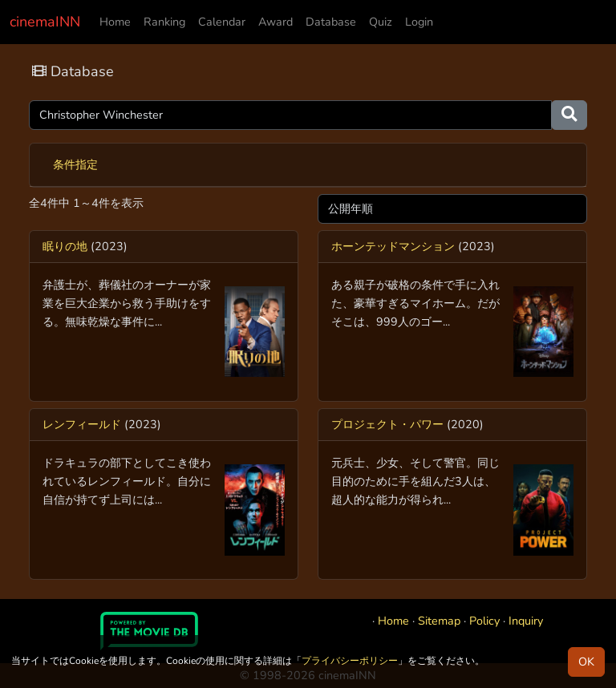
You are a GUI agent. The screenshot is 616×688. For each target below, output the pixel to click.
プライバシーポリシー (350, 661)
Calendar (222, 22)
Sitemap (439, 621)
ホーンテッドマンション (393, 246)
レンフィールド (82, 424)
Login (419, 22)
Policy (484, 621)
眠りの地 (65, 246)
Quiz (381, 22)
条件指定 (75, 164)
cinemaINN (45, 22)
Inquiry (526, 621)
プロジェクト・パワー (387, 424)
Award (276, 22)
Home (115, 22)
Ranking (164, 22)
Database (331, 22)
